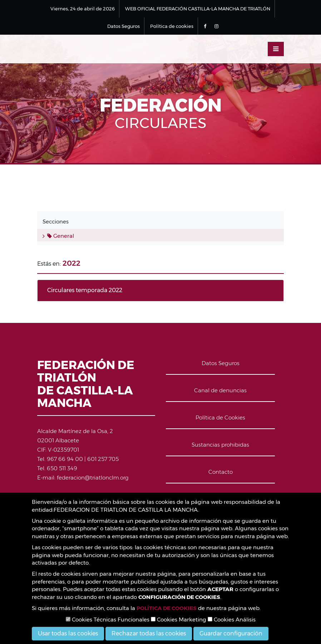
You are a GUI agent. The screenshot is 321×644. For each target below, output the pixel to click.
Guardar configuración (231, 633)
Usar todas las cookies (68, 633)
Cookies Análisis (232, 620)
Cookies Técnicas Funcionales (108, 620)
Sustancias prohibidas (220, 445)
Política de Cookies (220, 417)
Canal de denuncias (220, 390)
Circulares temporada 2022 (85, 290)
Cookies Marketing (179, 620)
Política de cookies (172, 26)
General (61, 236)
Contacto (221, 472)
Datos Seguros (124, 26)
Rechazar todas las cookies (149, 633)
